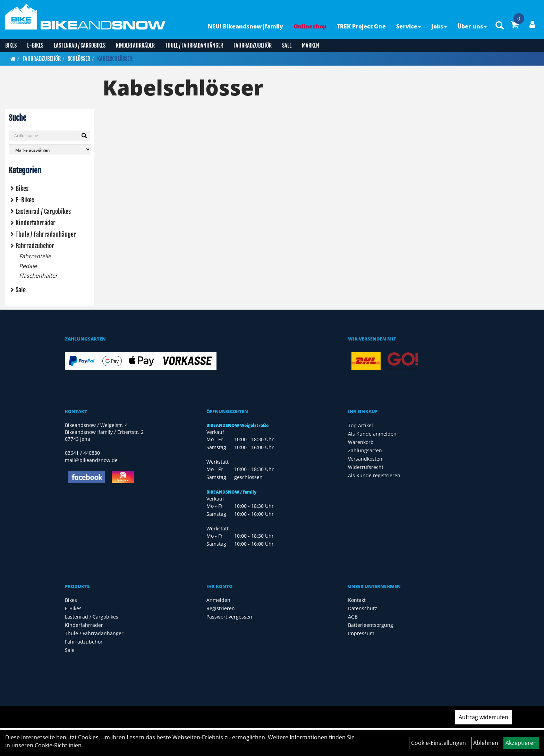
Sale (287, 45)
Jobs (439, 26)
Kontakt (357, 600)
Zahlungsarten (365, 450)
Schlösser (79, 59)
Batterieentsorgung (371, 625)
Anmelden (218, 600)
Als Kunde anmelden (372, 434)
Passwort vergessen (229, 617)
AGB (353, 617)
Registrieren (221, 608)
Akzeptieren (521, 743)
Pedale (28, 266)
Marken (311, 45)
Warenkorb (361, 442)
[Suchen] (84, 136)
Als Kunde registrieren (374, 475)
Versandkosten (365, 459)
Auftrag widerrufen (483, 717)
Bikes (11, 45)
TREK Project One (361, 26)
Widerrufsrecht (366, 467)
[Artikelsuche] (500, 26)
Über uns (472, 26)
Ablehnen (486, 743)
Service (409, 26)
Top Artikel (360, 425)
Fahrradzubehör (253, 45)
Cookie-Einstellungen (439, 743)
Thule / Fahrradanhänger (194, 45)
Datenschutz (363, 608)
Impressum (361, 633)
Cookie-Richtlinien (58, 745)
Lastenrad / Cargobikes (80, 45)
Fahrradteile (35, 256)
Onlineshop (310, 26)
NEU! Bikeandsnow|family (245, 26)
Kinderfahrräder (135, 45)
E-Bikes (35, 45)
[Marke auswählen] (50, 149)
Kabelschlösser (115, 59)
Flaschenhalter (38, 276)
